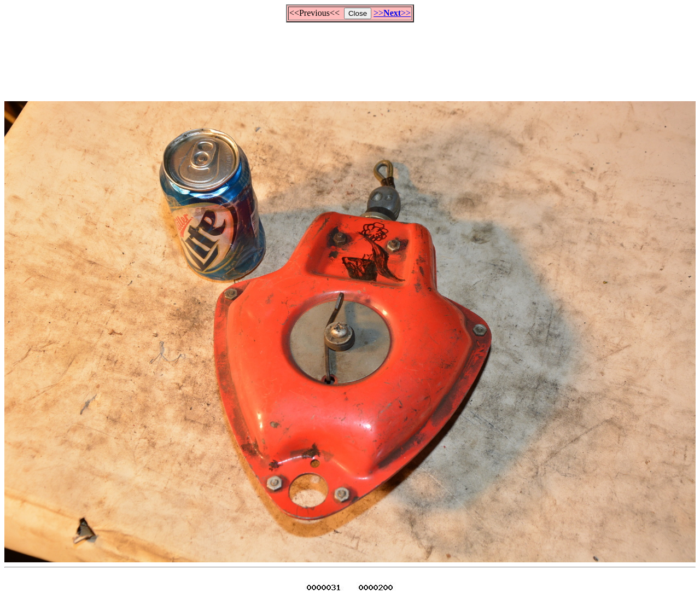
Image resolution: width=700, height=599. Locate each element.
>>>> (392, 13)
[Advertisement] (350, 57)
